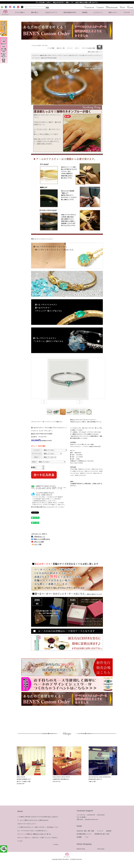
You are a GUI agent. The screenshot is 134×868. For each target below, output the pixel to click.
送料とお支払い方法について (95, 52)
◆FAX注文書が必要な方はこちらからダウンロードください (48, 507)
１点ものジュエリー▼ (51, 12)
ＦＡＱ (86, 837)
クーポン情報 (51, 48)
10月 (49, 55)
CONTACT (100, 8)
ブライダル (127, 12)
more (57, 845)
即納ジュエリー (113, 12)
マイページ (70, 48)
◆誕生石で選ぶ (44, 55)
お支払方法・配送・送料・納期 (85, 831)
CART (122, 8)
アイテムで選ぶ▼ (20, 12)
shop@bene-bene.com (91, 819)
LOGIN (130, 8)
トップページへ (35, 55)
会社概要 (79, 837)
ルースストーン (98, 12)
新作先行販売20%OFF (70, 12)
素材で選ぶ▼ (35, 12)
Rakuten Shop (81, 849)
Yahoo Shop (101, 849)
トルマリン (54, 55)
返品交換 (109, 831)
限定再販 (85, 12)
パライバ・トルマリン (63, 55)
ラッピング (100, 831)
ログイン (77, 48)
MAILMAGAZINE (112, 8)
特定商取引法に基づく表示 (102, 834)
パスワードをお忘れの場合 (88, 48)
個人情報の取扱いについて (84, 834)
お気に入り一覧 (60, 48)
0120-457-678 (89, 8)
